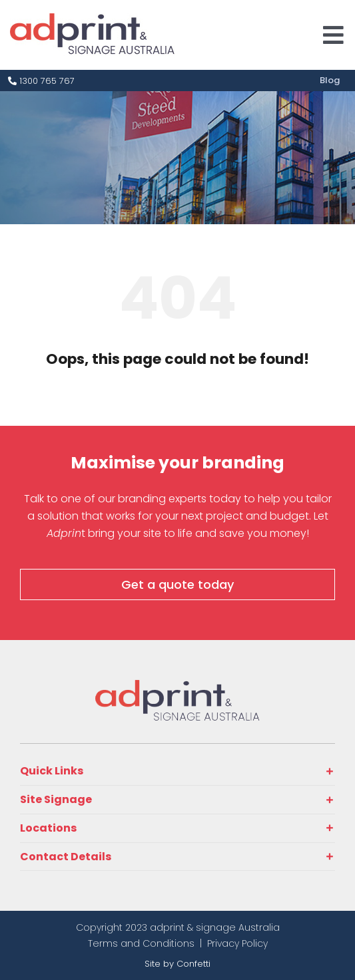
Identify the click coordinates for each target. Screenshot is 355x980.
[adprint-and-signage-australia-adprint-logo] (178, 686)
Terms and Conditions (141, 943)
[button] (177, 771)
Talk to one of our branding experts (115, 499)
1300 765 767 (41, 81)
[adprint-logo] (93, 19)
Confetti (193, 964)
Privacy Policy (237, 943)
